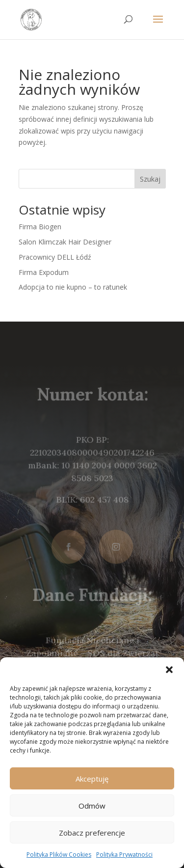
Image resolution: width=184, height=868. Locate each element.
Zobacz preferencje (92, 833)
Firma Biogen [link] (40, 227)
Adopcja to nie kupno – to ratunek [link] (73, 287)
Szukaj (150, 179)
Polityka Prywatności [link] (124, 854)
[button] (169, 670)
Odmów (92, 806)
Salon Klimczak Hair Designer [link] (65, 242)
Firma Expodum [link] (44, 272)
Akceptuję (92, 779)
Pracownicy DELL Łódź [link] (55, 257)
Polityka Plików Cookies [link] (59, 854)
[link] (31, 19)
